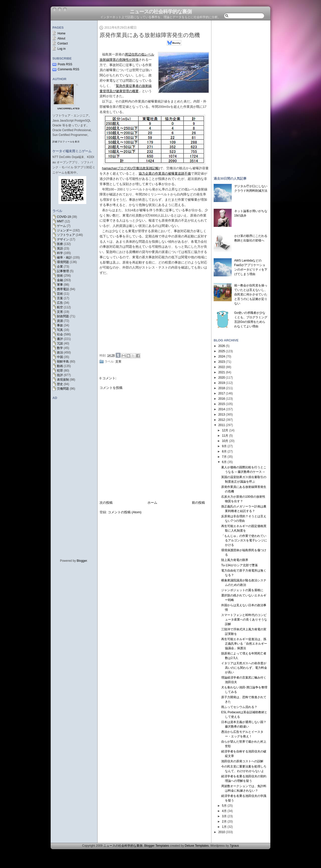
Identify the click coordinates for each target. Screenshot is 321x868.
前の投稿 (198, 503)
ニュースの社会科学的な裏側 (161, 12)
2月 (224, 822)
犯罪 (60, 371)
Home (61, 33)
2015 (222, 404)
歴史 (60, 384)
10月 (225, 441)
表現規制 (63, 380)
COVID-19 (64, 217)
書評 (60, 339)
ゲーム (61, 226)
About (61, 38)
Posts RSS (65, 64)
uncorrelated (69, 109)
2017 (222, 393)
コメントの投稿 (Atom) (125, 512)
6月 (224, 462)
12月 (225, 430)
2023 (222, 362)
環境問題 (63, 262)
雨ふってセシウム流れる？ (239, 707)
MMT (60, 221)
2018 (222, 388)
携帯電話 (63, 289)
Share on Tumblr (118, 355)
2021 (222, 372)
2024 (222, 356)
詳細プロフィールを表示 (66, 142)
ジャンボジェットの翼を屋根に (242, 590)
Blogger (82, 561)
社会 (60, 334)
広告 (60, 303)
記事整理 (63, 271)
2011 (222, 425)
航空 (60, 307)
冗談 (60, 343)
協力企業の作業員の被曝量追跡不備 (165, 173)
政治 (60, 352)
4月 (224, 811)
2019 (222, 383)
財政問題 (63, 316)
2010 (222, 832)
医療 (60, 244)
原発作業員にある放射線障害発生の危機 (150, 35)
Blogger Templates (157, 846)
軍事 (60, 285)
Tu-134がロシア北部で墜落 (239, 565)
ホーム (152, 503)
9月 (224, 446)
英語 (60, 248)
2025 (222, 351)
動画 (60, 366)
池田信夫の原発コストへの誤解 (242, 761)
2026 (222, 346)
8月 (224, 451)
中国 (60, 357)
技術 (60, 276)
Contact (63, 43)
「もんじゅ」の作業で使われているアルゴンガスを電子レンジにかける (244, 540)
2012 (222, 420)
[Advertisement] (156, 313)
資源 (60, 321)
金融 (60, 280)
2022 (222, 367)
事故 (60, 325)
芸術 (60, 294)
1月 (224, 827)
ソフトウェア (66, 235)
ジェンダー (64, 230)
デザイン (63, 239)
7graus (234, 846)
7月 (224, 457)
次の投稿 (106, 503)
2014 (222, 409)
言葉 (60, 298)
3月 (224, 816)
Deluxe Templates (197, 846)
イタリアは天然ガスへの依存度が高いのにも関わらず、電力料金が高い (244, 668)
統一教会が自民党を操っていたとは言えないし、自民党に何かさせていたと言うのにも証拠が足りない (251, 294)
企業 (60, 267)
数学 (60, 348)
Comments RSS (68, 69)
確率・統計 (64, 258)
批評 (60, 375)
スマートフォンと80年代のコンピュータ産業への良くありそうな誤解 (244, 620)
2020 (222, 378)
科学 (60, 253)
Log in (62, 49)
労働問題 (63, 389)
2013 (222, 415)
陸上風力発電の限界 (235, 560)
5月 (224, 806)
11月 (225, 436)
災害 (60, 312)
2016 (222, 399)
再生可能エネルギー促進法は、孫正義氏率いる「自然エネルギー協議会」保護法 (244, 644)
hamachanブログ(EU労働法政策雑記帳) (131, 168)
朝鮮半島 (63, 362)
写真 (60, 330)
